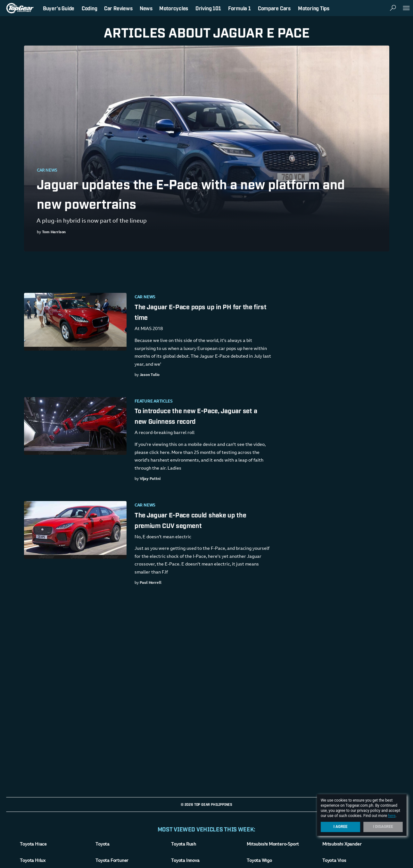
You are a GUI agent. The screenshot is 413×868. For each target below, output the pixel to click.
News (146, 8)
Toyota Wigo (259, 861)
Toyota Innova (185, 861)
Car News (47, 171)
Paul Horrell (150, 583)
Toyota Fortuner (112, 861)
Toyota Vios (334, 861)
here (392, 816)
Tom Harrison (54, 232)
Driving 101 (208, 8)
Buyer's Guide (59, 8)
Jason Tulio (149, 375)
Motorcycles (174, 8)
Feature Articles (153, 402)
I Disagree (383, 827)
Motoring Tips (314, 8)
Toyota (103, 845)
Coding (90, 8)
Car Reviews (118, 8)
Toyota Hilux (33, 861)
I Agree (341, 827)
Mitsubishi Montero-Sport (273, 845)
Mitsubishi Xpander (342, 845)
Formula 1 (240, 8)
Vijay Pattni (150, 479)
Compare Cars (274, 8)
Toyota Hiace (33, 845)
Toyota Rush (184, 845)
